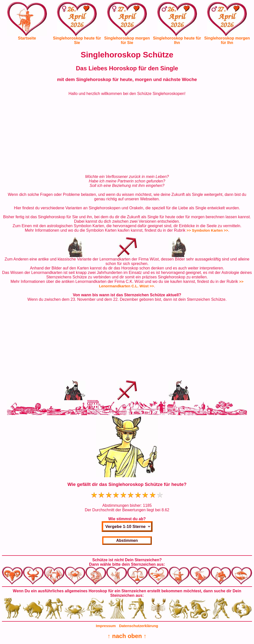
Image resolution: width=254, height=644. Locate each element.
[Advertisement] (127, 135)
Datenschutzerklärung (139, 626)
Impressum (106, 626)
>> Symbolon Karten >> (207, 230)
